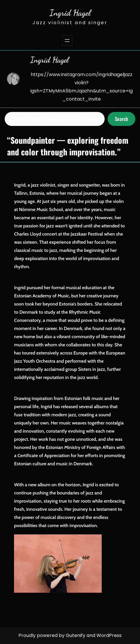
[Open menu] (67, 41)
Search (121, 119)
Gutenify (76, 635)
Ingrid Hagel (70, 13)
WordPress (109, 635)
